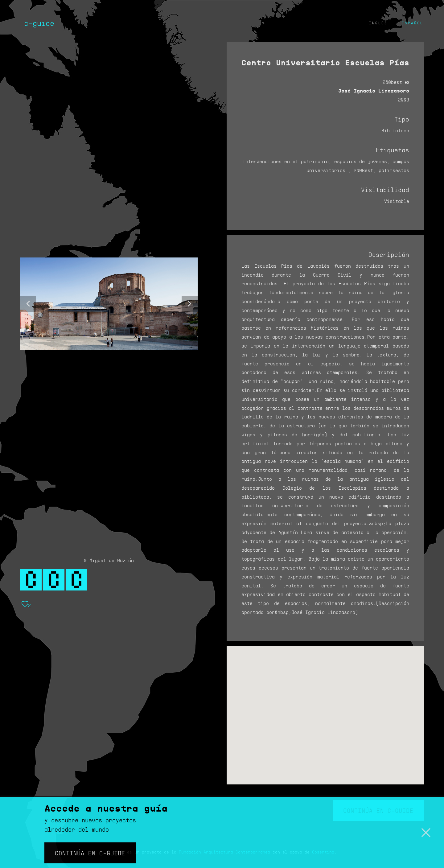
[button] (28, 304)
